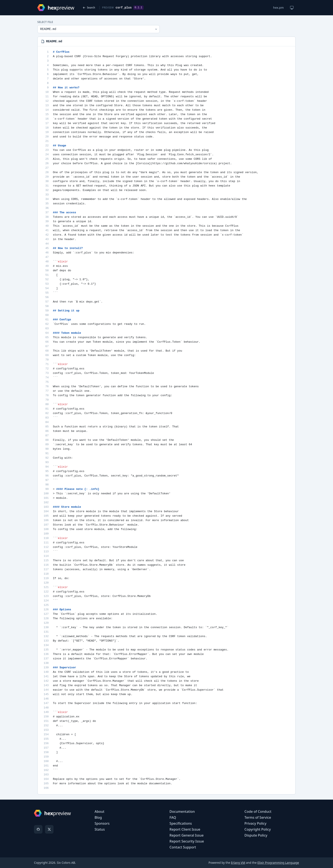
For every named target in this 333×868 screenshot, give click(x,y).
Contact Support (183, 847)
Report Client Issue (185, 829)
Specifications (181, 823)
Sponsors (102, 823)
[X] (49, 829)
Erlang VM (238, 863)
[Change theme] (292, 8)
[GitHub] (38, 829)
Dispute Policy (256, 835)
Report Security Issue (187, 841)
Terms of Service (258, 817)
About (99, 811)
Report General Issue (187, 835)
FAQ (173, 817)
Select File (45, 22)
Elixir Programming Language (278, 863)
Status (100, 829)
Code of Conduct (258, 811)
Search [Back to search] (89, 8)
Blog (98, 817)
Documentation (182, 811)
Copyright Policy (258, 829)
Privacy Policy (255, 823)
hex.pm (278, 8)
